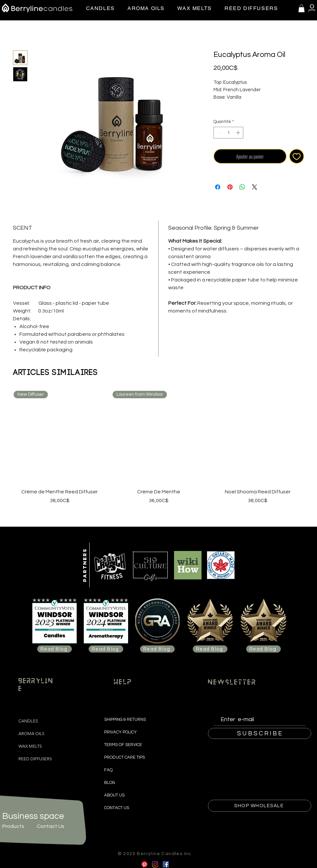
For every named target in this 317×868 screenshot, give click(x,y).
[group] (158, 447)
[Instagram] (155, 864)
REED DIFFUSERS (35, 759)
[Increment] (239, 133)
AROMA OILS (31, 734)
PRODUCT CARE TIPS (125, 757)
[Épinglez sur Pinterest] (230, 187)
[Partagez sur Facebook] (218, 187)
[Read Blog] (55, 649)
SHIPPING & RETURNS (126, 720)
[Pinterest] (144, 864)
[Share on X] (255, 187)
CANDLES (28, 721)
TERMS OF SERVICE (123, 745)
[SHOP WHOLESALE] (260, 806)
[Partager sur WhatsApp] (242, 187)
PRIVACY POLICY (121, 732)
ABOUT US (114, 795)
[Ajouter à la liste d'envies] (297, 156)
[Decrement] (218, 133)
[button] (301, 8)
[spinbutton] (229, 133)
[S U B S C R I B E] (260, 733)
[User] (312, 9)
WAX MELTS (30, 746)
